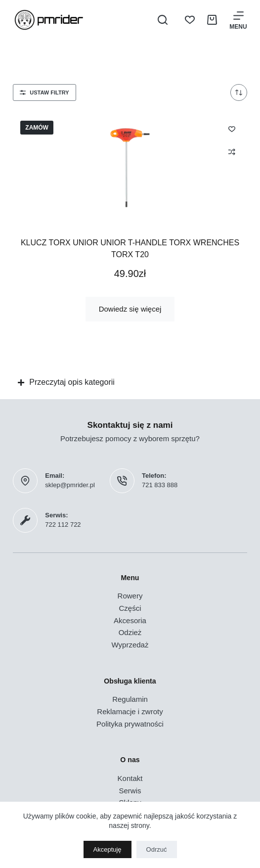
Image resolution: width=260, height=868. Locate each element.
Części (130, 608)
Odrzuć (157, 849)
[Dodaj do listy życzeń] (232, 129)
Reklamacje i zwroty (130, 711)
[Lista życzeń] (190, 20)
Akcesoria (130, 620)
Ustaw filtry (44, 92)
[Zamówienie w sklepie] (239, 92)
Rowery (130, 596)
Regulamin (130, 699)
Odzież (130, 632)
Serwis (130, 791)
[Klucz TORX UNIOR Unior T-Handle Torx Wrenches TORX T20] (130, 168)
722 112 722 (63, 525)
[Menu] (238, 20)
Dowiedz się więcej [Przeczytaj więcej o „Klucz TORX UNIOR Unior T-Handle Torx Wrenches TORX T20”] (130, 309)
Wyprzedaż (130, 645)
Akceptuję (108, 849)
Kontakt (130, 778)
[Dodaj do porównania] (232, 152)
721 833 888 (160, 485)
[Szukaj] (163, 20)
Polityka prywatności (130, 724)
